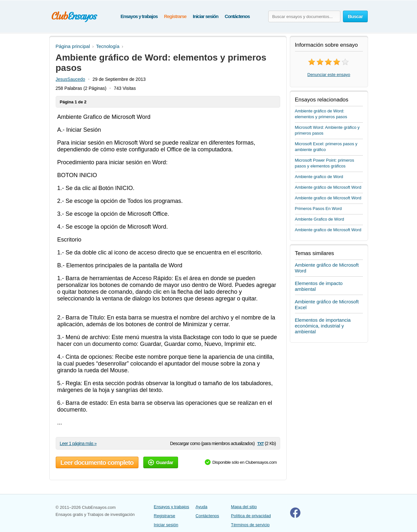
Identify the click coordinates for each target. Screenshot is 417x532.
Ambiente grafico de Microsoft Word (328, 198)
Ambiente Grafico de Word (320, 219)
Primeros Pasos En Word (318, 209)
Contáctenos (237, 16)
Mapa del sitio (244, 507)
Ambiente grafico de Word (319, 177)
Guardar (161, 462)
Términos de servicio (250, 525)
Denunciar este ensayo (329, 75)
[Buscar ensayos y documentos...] (304, 16)
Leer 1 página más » (78, 443)
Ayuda (201, 507)
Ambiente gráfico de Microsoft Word (328, 187)
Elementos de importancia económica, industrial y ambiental (323, 326)
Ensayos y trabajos (139, 16)
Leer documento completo (97, 462)
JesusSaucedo (71, 79)
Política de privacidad (251, 516)
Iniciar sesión (206, 16)
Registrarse (175, 16)
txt (261, 443)
